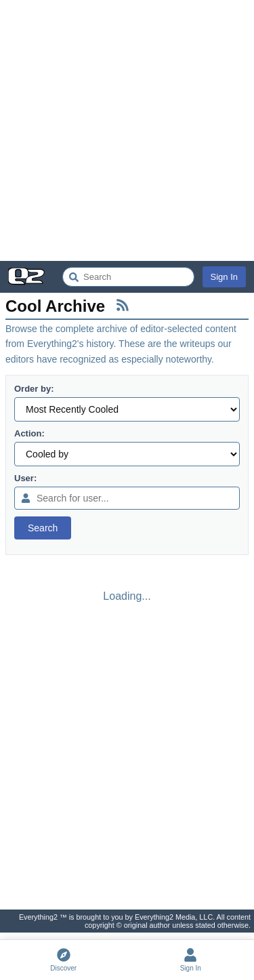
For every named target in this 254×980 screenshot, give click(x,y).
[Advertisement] (127, 130)
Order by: (34, 389)
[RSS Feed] (123, 305)
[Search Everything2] (128, 277)
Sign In (224, 277)
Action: (29, 433)
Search (43, 528)
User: (25, 478)
